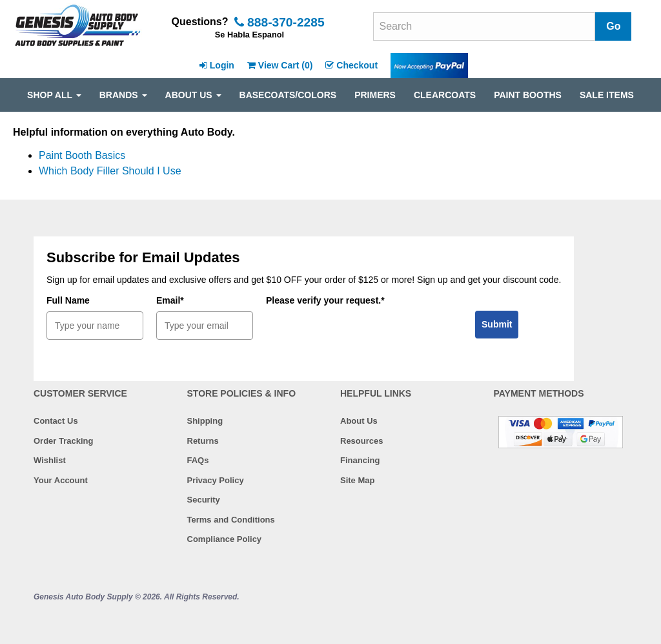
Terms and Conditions (231, 520)
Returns (203, 441)
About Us (359, 421)
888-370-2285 (280, 22)
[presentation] (364, 337)
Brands (123, 95)
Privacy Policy (216, 480)
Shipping (205, 421)
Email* (170, 300)
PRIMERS (375, 95)
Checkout (351, 65)
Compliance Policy (225, 539)
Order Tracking (63, 441)
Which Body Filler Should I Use (110, 171)
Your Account (61, 480)
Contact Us (56, 421)
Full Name (68, 300)
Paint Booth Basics (82, 155)
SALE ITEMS (607, 95)
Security (204, 500)
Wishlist (50, 460)
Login (217, 65)
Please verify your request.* (325, 300)
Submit (497, 324)
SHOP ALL (54, 95)
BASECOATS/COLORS (288, 95)
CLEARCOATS (445, 95)
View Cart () (280, 65)
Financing (360, 460)
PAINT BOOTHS (528, 95)
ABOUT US (193, 95)
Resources (361, 441)
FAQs (198, 460)
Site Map (357, 480)
